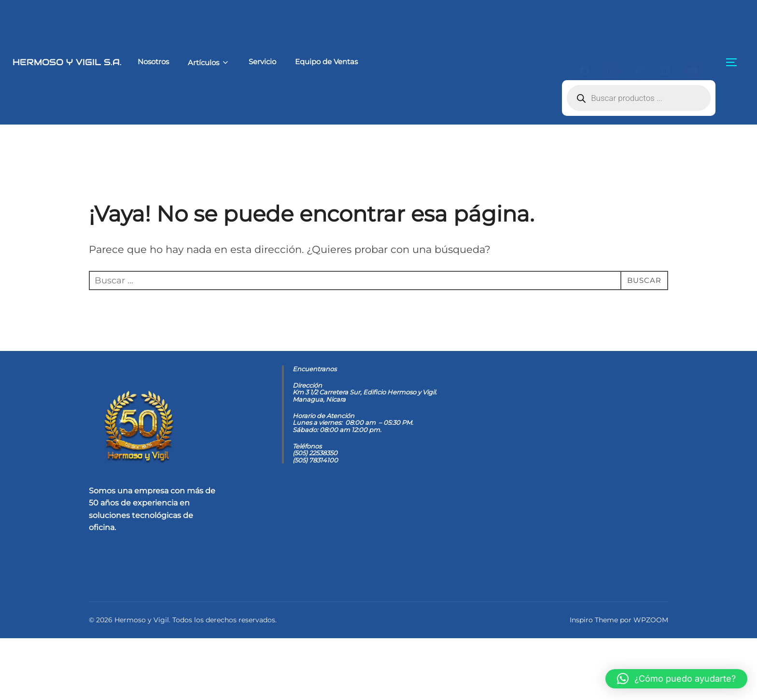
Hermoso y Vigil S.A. (56, 62)
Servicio (240, 62)
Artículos (186, 63)
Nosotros (131, 62)
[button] (676, 679)
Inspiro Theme (594, 682)
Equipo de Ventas (304, 62)
